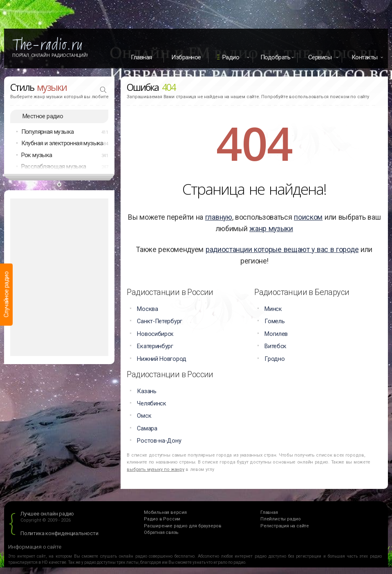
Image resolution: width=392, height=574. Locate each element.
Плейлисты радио (281, 519)
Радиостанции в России (170, 292)
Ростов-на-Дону (159, 441)
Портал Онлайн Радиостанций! (50, 55)
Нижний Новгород (162, 359)
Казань (147, 391)
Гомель (274, 321)
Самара (147, 429)
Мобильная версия (165, 512)
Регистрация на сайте (285, 526)
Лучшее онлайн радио (47, 514)
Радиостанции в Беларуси (302, 292)
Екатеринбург (155, 346)
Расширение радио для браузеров (183, 526)
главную (219, 217)
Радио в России (162, 519)
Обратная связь (161, 532)
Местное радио (43, 116)
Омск (144, 416)
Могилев (276, 334)
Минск (273, 309)
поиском (308, 217)
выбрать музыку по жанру (155, 469)
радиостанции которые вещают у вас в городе (282, 250)
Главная (141, 57)
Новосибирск (155, 334)
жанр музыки (271, 229)
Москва (147, 309)
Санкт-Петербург (160, 321)
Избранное (186, 57)
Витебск (276, 346)
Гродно (274, 359)
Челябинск (151, 404)
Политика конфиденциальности (59, 533)
